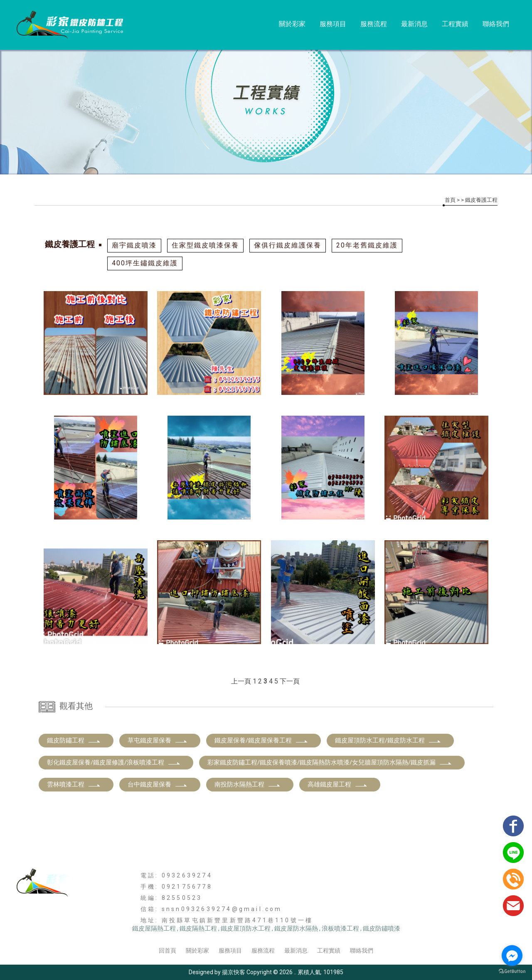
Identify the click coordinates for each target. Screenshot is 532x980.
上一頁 (241, 681)
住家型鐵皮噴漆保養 (205, 245)
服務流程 (374, 24)
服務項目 (333, 24)
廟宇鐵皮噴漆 (134, 245)
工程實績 (455, 24)
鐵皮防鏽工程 (74, 740)
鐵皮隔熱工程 (198, 929)
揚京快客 (234, 972)
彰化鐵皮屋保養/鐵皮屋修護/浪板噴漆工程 (114, 762)
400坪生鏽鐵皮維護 (145, 263)
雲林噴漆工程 (74, 784)
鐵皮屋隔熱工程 (154, 929)
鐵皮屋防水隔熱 (296, 929)
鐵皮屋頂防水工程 (246, 929)
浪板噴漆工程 (340, 929)
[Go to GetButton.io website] (512, 971)
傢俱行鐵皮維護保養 (288, 245)
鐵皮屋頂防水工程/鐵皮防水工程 (388, 740)
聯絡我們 (496, 24)
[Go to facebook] (512, 955)
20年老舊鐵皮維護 (367, 245)
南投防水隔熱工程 (248, 784)
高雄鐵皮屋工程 (338, 784)
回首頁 (167, 951)
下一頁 (290, 681)
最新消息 (414, 24)
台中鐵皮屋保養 (158, 784)
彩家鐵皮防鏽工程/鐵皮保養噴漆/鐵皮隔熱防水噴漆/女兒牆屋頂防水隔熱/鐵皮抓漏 (330, 762)
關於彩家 (292, 24)
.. (295, 972)
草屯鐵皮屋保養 (158, 740)
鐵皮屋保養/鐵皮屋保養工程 (261, 740)
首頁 (450, 200)
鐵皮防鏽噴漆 (382, 929)
